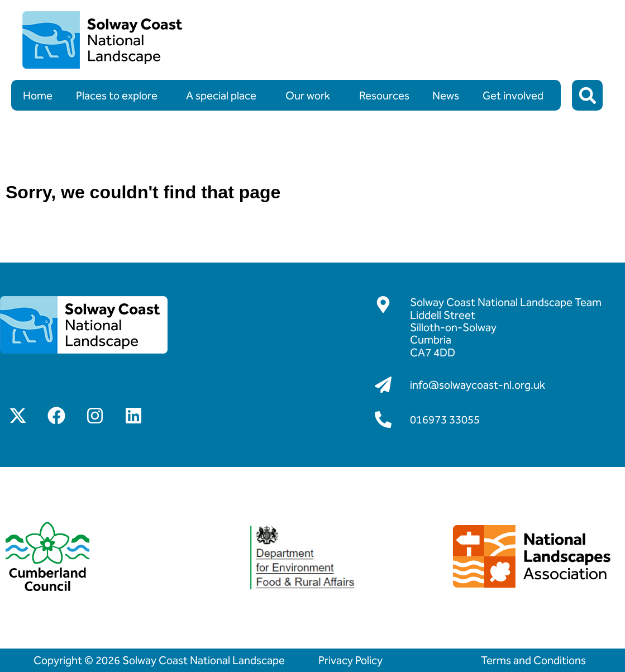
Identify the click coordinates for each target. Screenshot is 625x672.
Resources (384, 96)
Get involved (516, 96)
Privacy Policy (350, 660)
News (446, 96)
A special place (224, 96)
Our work (311, 96)
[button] (587, 95)
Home (38, 96)
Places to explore (120, 96)
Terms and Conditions (533, 660)
